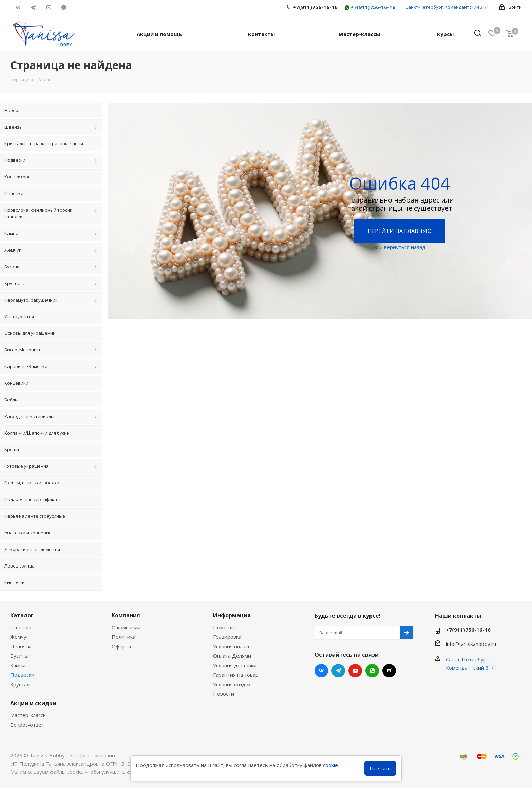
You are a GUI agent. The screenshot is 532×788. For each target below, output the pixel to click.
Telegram (33, 7)
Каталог (22, 615)
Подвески (22, 675)
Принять (380, 768)
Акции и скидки (33, 703)
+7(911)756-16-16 (369, 8)
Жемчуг (19, 637)
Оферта (121, 646)
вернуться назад (405, 247)
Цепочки (21, 646)
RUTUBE (79, 7)
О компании (126, 627)
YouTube (48, 7)
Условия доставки (235, 665)
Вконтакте (18, 7)
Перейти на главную (400, 231)
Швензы (21, 627)
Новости (224, 694)
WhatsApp (64, 7)
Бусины (19, 656)
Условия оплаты (232, 646)
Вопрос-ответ (27, 725)
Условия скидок (232, 684)
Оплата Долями (232, 656)
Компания (126, 615)
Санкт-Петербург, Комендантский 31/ (446, 7)
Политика (123, 637)
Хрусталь (21, 684)
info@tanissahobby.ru (471, 644)
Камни (18, 665)
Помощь (224, 627)
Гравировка (227, 637)
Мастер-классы (28, 715)
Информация (232, 615)
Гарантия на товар (236, 675)
